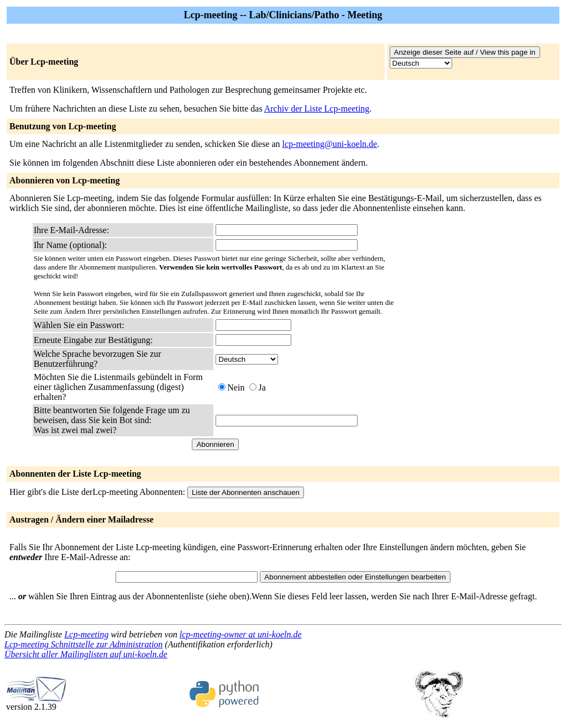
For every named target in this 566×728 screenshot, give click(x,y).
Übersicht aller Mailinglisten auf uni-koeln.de (86, 654)
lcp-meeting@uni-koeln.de (330, 144)
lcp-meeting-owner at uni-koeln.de (241, 634)
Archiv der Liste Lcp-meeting (317, 109)
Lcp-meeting (86, 634)
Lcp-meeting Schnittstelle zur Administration (83, 644)
